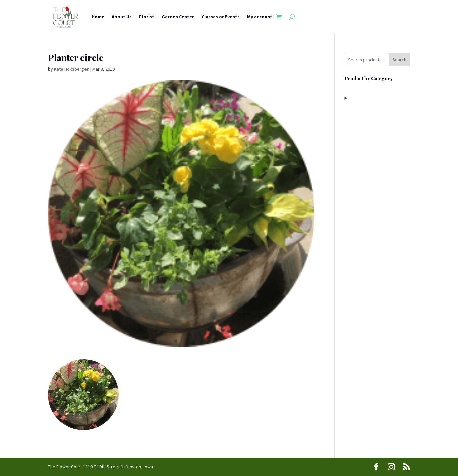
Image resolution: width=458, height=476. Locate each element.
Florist (147, 17)
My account (260, 17)
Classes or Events (221, 17)
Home (98, 17)
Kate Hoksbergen (72, 69)
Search (399, 60)
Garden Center (178, 17)
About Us (122, 17)
